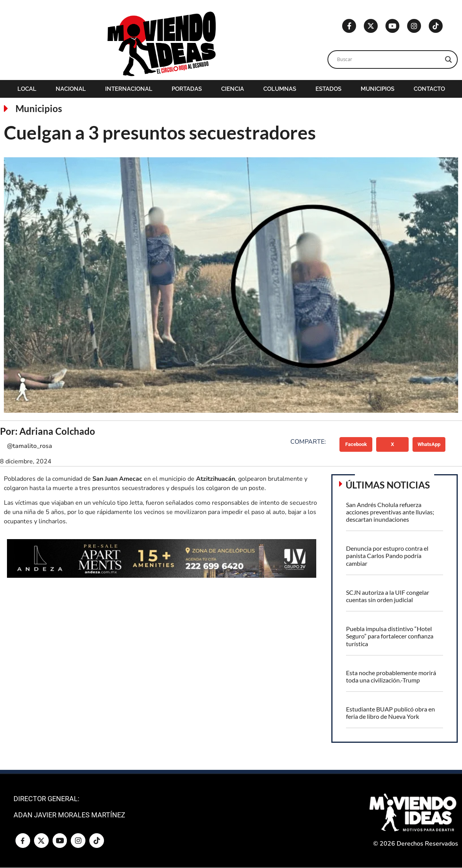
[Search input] (389, 60)
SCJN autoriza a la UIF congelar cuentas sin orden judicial (388, 596)
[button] (356, 444)
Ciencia (233, 89)
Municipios (378, 89)
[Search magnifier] (448, 60)
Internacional (129, 89)
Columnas (280, 89)
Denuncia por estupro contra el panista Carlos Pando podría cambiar (387, 556)
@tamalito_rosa (30, 446)
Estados (328, 89)
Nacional (71, 89)
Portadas (187, 89)
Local (27, 89)
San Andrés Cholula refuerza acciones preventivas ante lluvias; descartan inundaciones (390, 512)
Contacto (429, 89)
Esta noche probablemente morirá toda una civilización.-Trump (391, 676)
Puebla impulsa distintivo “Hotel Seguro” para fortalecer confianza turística (390, 636)
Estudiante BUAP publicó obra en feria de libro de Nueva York (390, 713)
